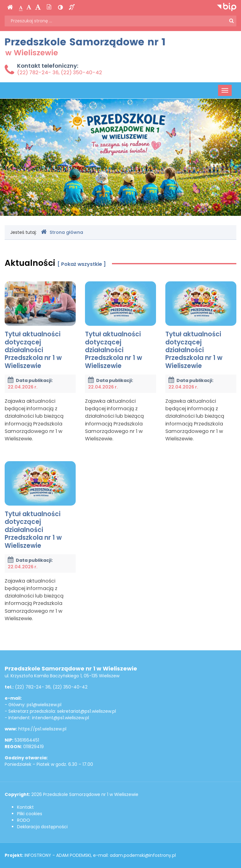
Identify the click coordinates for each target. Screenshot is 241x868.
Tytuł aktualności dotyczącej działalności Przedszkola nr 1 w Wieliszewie (40, 326)
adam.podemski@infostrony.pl (143, 855)
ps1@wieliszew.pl (44, 705)
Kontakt (25, 807)
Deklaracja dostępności (42, 827)
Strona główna (62, 232)
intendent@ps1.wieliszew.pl (60, 718)
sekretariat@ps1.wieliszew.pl (87, 711)
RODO (24, 820)
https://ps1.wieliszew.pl (42, 729)
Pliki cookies (30, 814)
